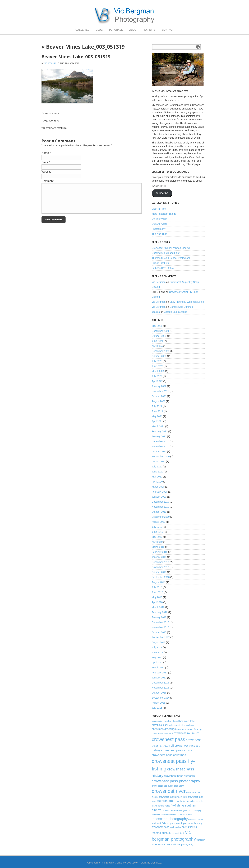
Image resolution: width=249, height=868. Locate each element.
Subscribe (162, 193)
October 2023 (159, 356)
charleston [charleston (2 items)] (190, 725)
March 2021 (158, 426)
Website (47, 172)
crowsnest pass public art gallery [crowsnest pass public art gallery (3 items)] (168, 786)
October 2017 (159, 632)
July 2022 (157, 376)
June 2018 (157, 592)
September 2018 (161, 577)
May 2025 (157, 326)
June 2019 (157, 532)
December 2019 (160, 502)
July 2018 (157, 587)
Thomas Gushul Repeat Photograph (171, 258)
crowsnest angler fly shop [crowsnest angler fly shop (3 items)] (189, 729)
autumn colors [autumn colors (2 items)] (157, 721)
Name (45, 153)
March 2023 (158, 371)
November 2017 (160, 627)
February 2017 (160, 673)
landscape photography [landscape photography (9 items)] (170, 819)
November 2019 (160, 507)
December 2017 (160, 622)
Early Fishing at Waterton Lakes (187, 302)
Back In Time (159, 209)
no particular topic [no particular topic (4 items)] (176, 823)
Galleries (82, 30)
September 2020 (161, 457)
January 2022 (159, 386)
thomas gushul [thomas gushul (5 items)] (161, 833)
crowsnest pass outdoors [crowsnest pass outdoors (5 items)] (179, 776)
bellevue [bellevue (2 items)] (172, 725)
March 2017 (158, 668)
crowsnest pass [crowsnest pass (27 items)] (168, 739)
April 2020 (157, 482)
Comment (47, 181)
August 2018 (158, 582)
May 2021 (157, 416)
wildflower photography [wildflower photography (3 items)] (182, 844)
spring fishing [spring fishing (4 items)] (189, 827)
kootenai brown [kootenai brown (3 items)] (184, 814)
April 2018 (157, 602)
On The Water (159, 219)
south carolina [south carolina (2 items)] (176, 827)
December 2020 (160, 441)
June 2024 (157, 341)
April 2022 (157, 381)
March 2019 (158, 547)
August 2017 (158, 642)
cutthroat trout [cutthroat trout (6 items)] (166, 801)
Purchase (116, 30)
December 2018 (160, 562)
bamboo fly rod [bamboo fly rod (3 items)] (171, 721)
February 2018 (160, 612)
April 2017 (157, 663)
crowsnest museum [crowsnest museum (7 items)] (186, 733)
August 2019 (158, 522)
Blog (99, 30)
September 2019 (161, 517)
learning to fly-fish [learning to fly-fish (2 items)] (196, 819)
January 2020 (159, 497)
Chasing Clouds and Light (165, 253)
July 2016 (157, 708)
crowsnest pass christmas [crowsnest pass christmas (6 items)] (169, 755)
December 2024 (160, 331)
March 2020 (158, 487)
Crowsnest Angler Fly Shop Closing (171, 248)
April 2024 (157, 346)
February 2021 (160, 431)
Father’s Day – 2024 (163, 268)
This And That (159, 234)
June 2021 (157, 411)
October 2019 (159, 512)
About (133, 30)
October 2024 (159, 336)
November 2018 (160, 567)
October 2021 (159, 396)
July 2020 (157, 467)
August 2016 (158, 703)
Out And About (159, 224)
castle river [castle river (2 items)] (181, 725)
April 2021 (157, 421)
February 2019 (160, 552)
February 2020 (160, 492)
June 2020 (157, 472)
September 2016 (161, 698)
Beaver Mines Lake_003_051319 (83, 47)
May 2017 (157, 657)
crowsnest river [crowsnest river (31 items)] (169, 791)
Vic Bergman (50, 63)
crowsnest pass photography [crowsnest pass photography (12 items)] (176, 781)
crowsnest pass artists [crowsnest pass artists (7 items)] (177, 750)
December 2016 (160, 683)
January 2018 (159, 617)
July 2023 (157, 361)
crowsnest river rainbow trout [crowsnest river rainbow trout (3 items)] (173, 797)
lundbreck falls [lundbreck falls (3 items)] (159, 823)
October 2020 (159, 451)
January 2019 (159, 557)
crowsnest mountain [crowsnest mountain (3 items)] (162, 733)
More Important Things (164, 214)
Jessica (156, 312)
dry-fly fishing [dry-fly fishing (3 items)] (183, 801)
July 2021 (157, 406)
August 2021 (158, 401)
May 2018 (157, 597)
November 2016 (160, 688)
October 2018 (159, 572)
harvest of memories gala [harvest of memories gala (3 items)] (174, 810)
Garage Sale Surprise (181, 307)
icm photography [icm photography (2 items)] (194, 810)
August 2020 (158, 462)
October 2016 (159, 693)
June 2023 (157, 366)
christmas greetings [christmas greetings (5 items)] (164, 729)
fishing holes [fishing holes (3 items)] (164, 806)
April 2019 (157, 542)
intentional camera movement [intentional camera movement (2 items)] (164, 814)
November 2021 (160, 391)
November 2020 (160, 446)
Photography (158, 229)
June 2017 (157, 652)
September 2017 (161, 637)
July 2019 (157, 527)
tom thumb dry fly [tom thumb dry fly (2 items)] (178, 833)
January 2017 (159, 678)
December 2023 (160, 351)
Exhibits (150, 30)
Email (45, 162)
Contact (168, 30)
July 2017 (157, 647)
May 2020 (157, 477)
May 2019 (157, 537)
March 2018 (158, 607)
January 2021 (159, 436)
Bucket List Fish (160, 263)
